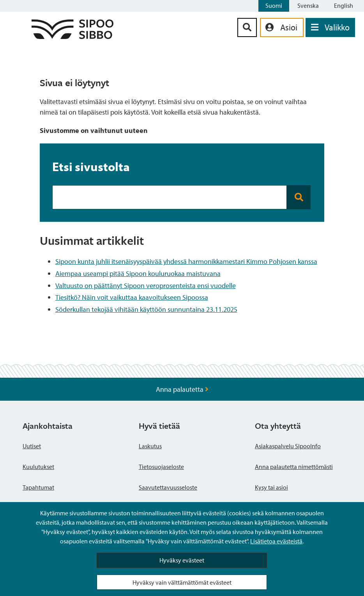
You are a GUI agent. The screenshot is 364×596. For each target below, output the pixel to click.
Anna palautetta (182, 389)
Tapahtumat (38, 487)
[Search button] (299, 197)
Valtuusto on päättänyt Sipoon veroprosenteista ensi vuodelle (146, 286)
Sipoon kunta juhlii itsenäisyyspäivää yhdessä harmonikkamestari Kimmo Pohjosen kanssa (186, 261)
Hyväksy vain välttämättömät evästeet (182, 582)
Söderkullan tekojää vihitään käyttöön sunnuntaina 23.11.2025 (146, 309)
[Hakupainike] (247, 27)
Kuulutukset (38, 467)
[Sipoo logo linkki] (72, 36)
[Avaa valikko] (330, 27)
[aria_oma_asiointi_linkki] (282, 27)
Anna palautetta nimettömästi (294, 467)
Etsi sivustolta (91, 166)
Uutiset (32, 446)
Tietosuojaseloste (161, 467)
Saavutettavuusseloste (168, 487)
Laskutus (150, 446)
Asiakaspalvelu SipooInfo (288, 446)
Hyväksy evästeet (182, 560)
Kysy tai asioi (271, 487)
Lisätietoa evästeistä (276, 541)
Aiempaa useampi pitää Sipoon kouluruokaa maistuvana (138, 273)
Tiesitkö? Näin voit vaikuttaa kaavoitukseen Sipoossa (132, 297)
